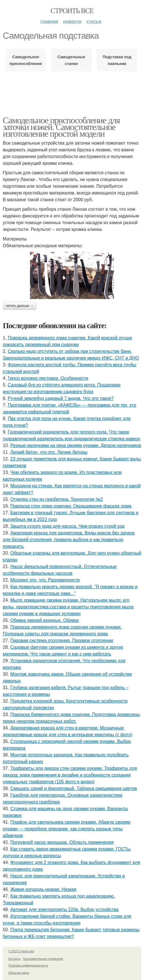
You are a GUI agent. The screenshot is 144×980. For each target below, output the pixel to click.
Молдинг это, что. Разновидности (45, 580)
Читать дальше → (20, 306)
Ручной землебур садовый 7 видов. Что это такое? (61, 398)
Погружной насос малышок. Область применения (62, 842)
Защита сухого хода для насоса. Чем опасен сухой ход (68, 526)
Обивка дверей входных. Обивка (45, 620)
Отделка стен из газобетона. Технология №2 (57, 499)
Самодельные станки (71, 60)
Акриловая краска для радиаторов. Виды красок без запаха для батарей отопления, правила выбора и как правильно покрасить (69, 540)
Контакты (14, 959)
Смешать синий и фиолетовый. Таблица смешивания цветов (74, 788)
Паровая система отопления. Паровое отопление (62, 640)
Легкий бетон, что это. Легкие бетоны (49, 452)
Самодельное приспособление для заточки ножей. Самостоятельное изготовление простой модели (61, 127)
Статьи (94, 21)
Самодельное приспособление (25, 60)
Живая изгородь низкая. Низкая (43, 889)
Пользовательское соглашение (43, 959)
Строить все (72, 11)
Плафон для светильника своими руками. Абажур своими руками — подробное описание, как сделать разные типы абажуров (67, 829)
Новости (72, 21)
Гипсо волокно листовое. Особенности (48, 378)
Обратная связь (19, 973)
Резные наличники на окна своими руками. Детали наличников (76, 445)
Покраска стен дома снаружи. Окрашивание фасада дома (71, 506)
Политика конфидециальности (28, 966)
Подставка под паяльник (117, 60)
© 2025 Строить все (21, 951)
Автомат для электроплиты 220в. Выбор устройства (65, 910)
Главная (49, 21)
